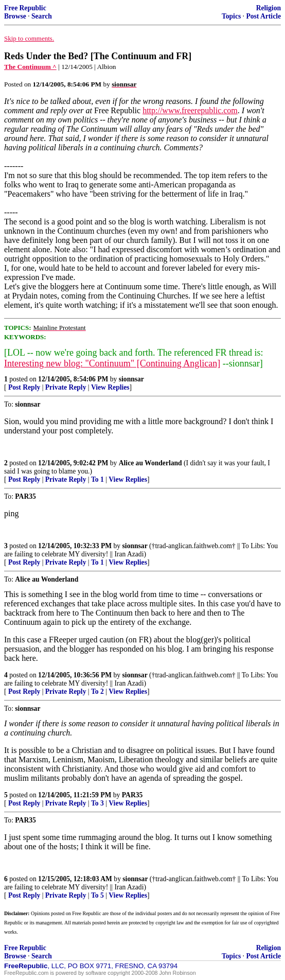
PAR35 (132, 795)
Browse (15, 16)
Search (42, 16)
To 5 (97, 895)
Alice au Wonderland (150, 463)
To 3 (97, 803)
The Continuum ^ (30, 67)
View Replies (110, 387)
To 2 (97, 692)
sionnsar (131, 379)
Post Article (263, 16)
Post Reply (24, 387)
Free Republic (25, 8)
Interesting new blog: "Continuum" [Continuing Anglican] (112, 363)
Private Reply (66, 387)
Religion (269, 8)
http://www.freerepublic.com (190, 110)
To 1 (97, 479)
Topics (231, 16)
